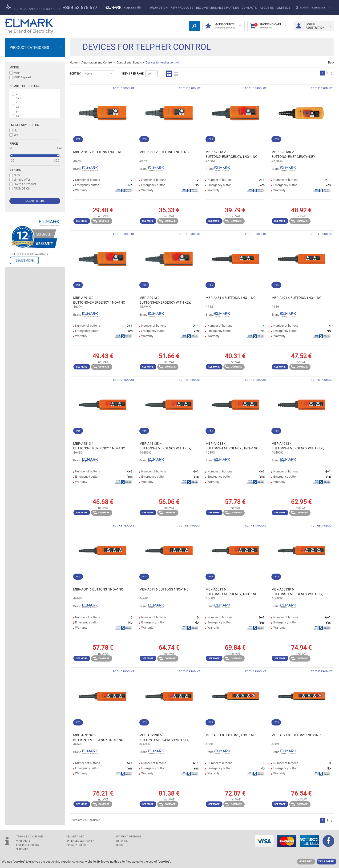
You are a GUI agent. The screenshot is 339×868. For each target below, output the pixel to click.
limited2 (283, 8)
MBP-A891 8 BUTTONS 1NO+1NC (296, 735)
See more (82, 221)
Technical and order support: (33, 8)
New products (182, 8)
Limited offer (22, 179)
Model (14, 67)
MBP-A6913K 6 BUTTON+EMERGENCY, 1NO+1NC (98, 737)
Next (332, 74)
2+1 (18, 98)
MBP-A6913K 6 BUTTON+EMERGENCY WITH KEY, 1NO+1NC (164, 738)
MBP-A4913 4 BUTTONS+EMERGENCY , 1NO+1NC (232, 446)
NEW (17, 175)
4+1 (18, 107)
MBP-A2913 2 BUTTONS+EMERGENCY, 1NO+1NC (99, 300)
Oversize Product (25, 184)
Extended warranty (80, 841)
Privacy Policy (77, 845)
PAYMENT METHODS (129, 837)
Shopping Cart (269, 26)
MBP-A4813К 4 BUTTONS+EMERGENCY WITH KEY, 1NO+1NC (165, 446)
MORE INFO (305, 862)
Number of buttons (25, 86)
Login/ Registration (314, 26)
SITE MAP (22, 849)
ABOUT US (267, 8)
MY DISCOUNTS (223, 26)
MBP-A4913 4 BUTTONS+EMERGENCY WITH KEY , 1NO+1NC (298, 446)
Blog (120, 845)
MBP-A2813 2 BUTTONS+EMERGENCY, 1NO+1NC (231, 154)
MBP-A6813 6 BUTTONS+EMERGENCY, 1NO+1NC (231, 592)
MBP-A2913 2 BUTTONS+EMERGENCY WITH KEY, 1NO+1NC (165, 300)
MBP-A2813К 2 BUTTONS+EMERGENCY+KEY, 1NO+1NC (293, 155)
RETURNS (122, 841)
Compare (101, 221)
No (16, 130)
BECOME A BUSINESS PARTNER (217, 8)
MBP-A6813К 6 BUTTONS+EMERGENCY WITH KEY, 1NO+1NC (297, 592)
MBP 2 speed (22, 77)
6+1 (18, 116)
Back (331, 63)
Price (14, 144)
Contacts (249, 8)
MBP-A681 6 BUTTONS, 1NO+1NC (98, 589)
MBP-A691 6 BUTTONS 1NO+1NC (164, 589)
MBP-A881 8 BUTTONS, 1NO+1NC (230, 735)
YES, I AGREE (326, 862)
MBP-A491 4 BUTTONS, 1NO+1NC (296, 298)
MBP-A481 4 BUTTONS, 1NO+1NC (230, 298)
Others (15, 170)
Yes (16, 135)
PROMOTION (159, 8)
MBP (17, 73)
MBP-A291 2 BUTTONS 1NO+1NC (164, 152)
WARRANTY (23, 841)
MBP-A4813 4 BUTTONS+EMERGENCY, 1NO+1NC (99, 446)
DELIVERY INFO (75, 837)
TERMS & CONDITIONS (30, 837)
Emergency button (24, 125)
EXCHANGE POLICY (28, 845)
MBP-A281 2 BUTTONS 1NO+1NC (98, 152)
